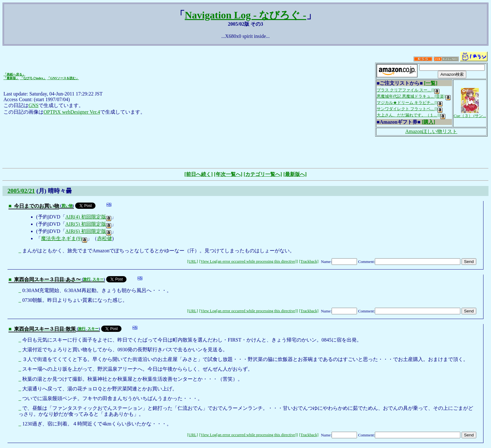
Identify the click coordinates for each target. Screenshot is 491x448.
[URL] (193, 261)
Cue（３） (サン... (470, 114)
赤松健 (105, 238)
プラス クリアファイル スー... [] (408, 90)
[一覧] (431, 83)
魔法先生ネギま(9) (64, 238)
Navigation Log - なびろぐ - (246, 15)
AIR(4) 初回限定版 (88, 217)
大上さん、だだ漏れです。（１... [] (411, 115)
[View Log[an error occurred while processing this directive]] (248, 261)
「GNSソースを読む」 (63, 78)
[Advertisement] (246, 152)
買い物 (67, 206)
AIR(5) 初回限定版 (88, 224)
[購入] (429, 122)
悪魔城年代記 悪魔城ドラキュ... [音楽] (414, 96)
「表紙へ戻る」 (14, 74)
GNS (34, 105)
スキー (98, 279)
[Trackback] (309, 261)
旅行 (87, 279)
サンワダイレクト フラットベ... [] (410, 109)
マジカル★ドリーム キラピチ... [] (410, 103)
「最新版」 (11, 78)
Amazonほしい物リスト (431, 131)
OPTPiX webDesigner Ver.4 (72, 112)
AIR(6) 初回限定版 (88, 231)
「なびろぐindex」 (33, 78)
